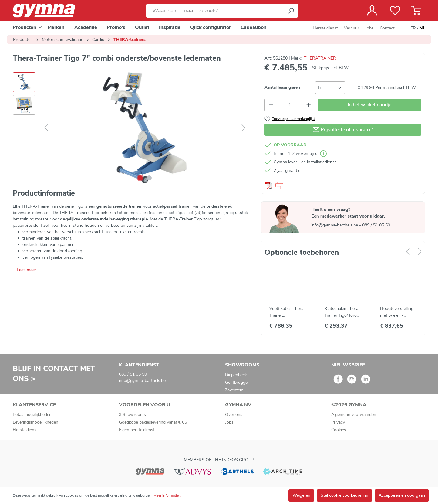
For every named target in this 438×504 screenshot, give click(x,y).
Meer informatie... (167, 495)
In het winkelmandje (369, 105)
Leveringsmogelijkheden (35, 422)
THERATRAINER (320, 58)
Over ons (234, 415)
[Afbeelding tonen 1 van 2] (140, 178)
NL (422, 28)
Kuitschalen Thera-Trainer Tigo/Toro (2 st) (342, 312)
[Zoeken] (291, 11)
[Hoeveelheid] (290, 105)
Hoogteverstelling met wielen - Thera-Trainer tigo (397, 312)
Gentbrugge (236, 382)
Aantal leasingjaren (282, 87)
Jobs (369, 28)
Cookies (339, 430)
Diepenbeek (236, 375)
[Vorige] (46, 128)
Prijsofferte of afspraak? (343, 129)
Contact (387, 28)
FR (413, 28)
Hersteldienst (325, 28)
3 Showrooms (132, 415)
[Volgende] (244, 128)
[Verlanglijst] (395, 11)
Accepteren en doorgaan (402, 495)
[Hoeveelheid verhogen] (309, 105)
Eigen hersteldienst (137, 430)
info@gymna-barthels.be (335, 225)
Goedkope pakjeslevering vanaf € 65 (153, 422)
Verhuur (352, 28)
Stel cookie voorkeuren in (344, 495)
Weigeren (301, 495)
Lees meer (26, 270)
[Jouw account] (372, 11)
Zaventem (234, 390)
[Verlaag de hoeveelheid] (271, 105)
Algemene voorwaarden (354, 415)
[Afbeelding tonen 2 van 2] (149, 178)
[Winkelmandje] (416, 11)
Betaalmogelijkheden (32, 415)
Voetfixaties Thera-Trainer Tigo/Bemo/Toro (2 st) (287, 312)
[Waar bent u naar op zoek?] (215, 11)
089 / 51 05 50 (376, 225)
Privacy (338, 422)
